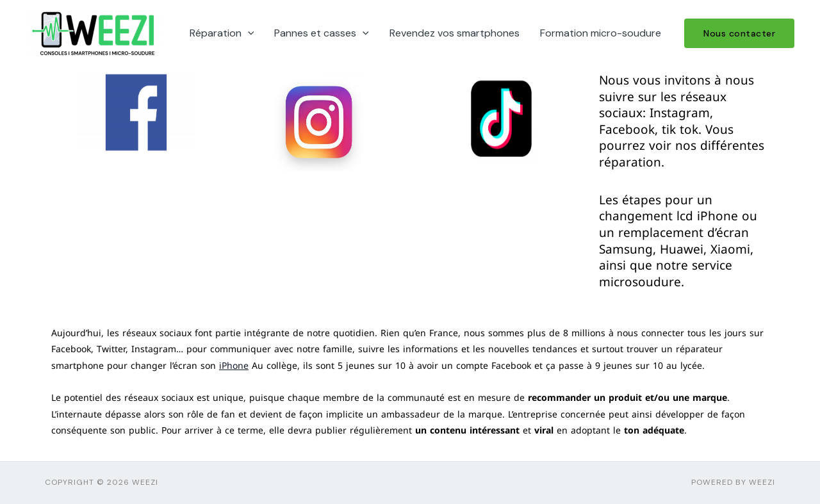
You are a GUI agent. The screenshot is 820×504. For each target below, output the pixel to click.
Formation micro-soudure (601, 33)
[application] (248, 33)
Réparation (222, 33)
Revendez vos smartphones (455, 33)
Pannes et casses (322, 33)
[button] (739, 33)
